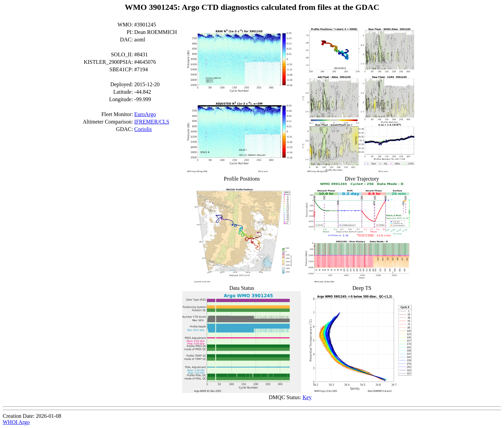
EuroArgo (145, 114)
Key (307, 397)
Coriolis (143, 129)
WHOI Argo (16, 422)
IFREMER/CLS (152, 122)
